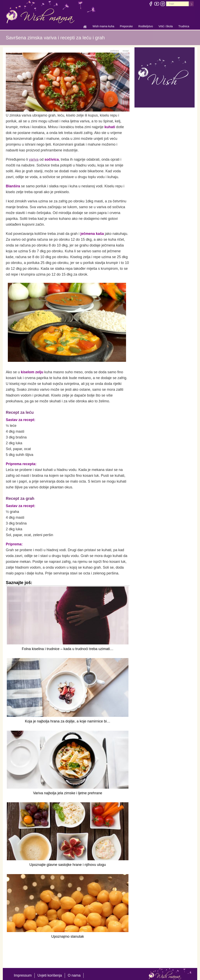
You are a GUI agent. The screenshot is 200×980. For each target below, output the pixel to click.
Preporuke (126, 27)
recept (126, 51)
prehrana (115, 51)
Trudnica (184, 26)
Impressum (23, 975)
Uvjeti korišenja (50, 975)
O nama (74, 975)
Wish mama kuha (103, 27)
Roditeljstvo (146, 27)
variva (34, 159)
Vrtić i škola (166, 27)
